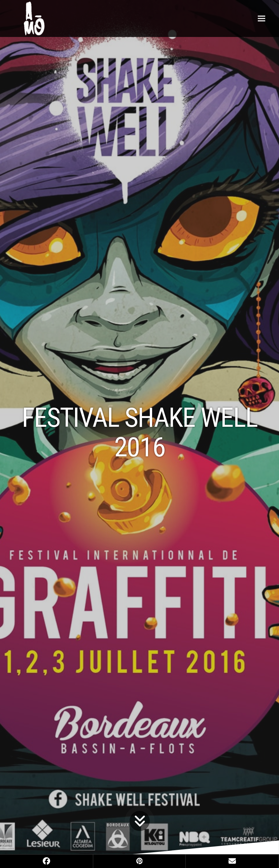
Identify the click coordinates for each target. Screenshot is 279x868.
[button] (261, 18)
